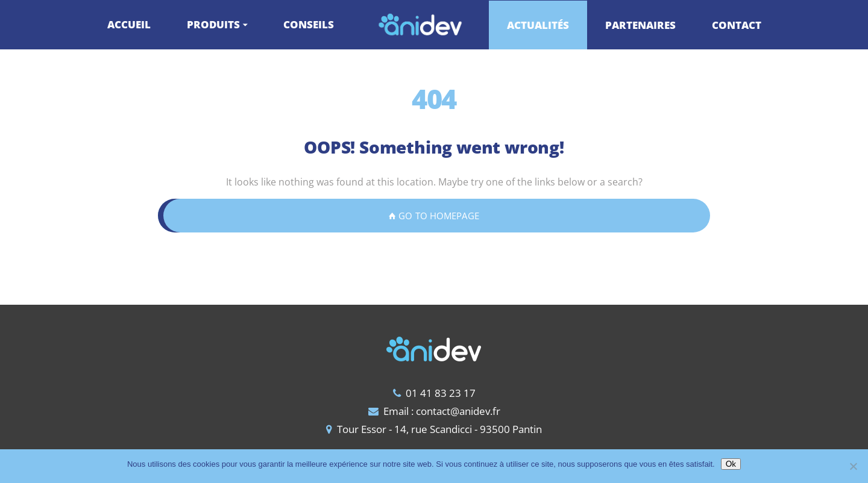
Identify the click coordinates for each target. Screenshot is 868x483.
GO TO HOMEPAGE (434, 216)
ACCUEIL (129, 24)
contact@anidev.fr (458, 411)
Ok (731, 464)
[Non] (853, 466)
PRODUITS (213, 24)
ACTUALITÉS (538, 25)
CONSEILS (309, 24)
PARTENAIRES (640, 25)
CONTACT (737, 25)
